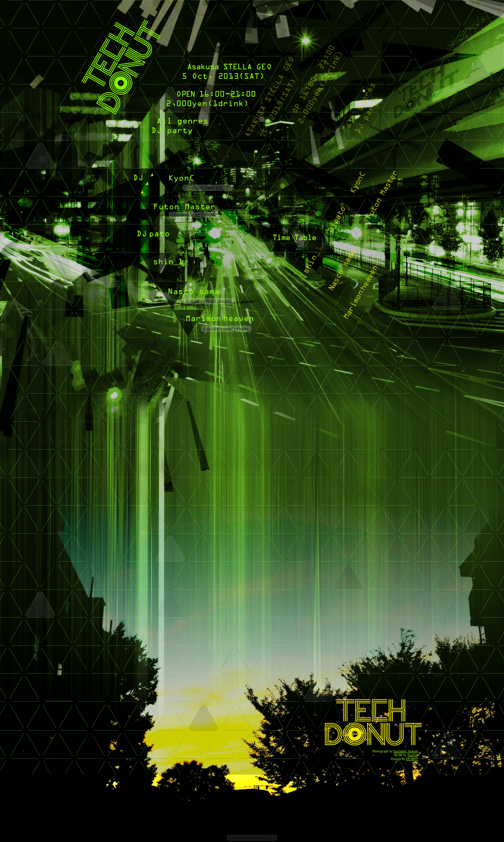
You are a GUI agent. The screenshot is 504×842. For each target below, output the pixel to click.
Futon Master (180, 211)
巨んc (194, 184)
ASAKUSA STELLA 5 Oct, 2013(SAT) (229, 70)
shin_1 (169, 268)
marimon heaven (213, 325)
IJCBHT (412, 759)
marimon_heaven (406, 751)
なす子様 (196, 297)
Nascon (413, 755)
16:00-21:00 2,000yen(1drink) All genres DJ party (203, 112)
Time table (294, 240)
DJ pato (165, 240)
